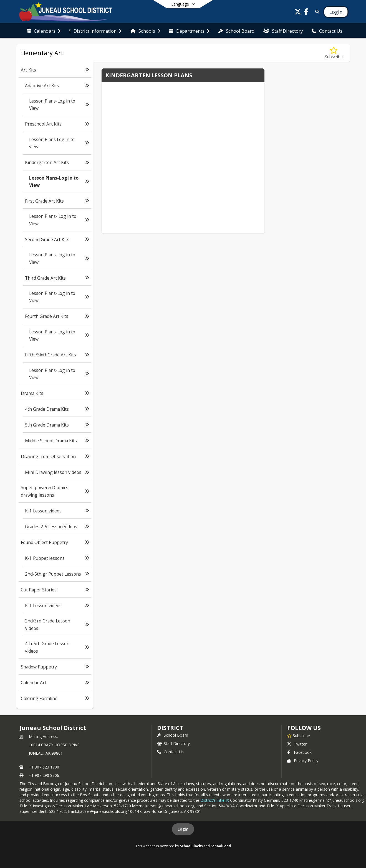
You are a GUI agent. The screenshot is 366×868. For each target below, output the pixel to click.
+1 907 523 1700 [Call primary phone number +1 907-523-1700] (44, 767)
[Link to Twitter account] (298, 13)
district (170, 728)
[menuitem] (44, 30)
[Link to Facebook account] (306, 13)
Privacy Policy (303, 761)
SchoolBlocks (191, 846)
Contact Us (170, 752)
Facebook (299, 752)
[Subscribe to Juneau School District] (299, 736)
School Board (173, 735)
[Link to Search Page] (316, 12)
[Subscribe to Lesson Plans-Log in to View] (334, 53)
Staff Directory (173, 743)
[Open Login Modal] (336, 12)
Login (183, 829)
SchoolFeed (221, 846)
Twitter (297, 744)
